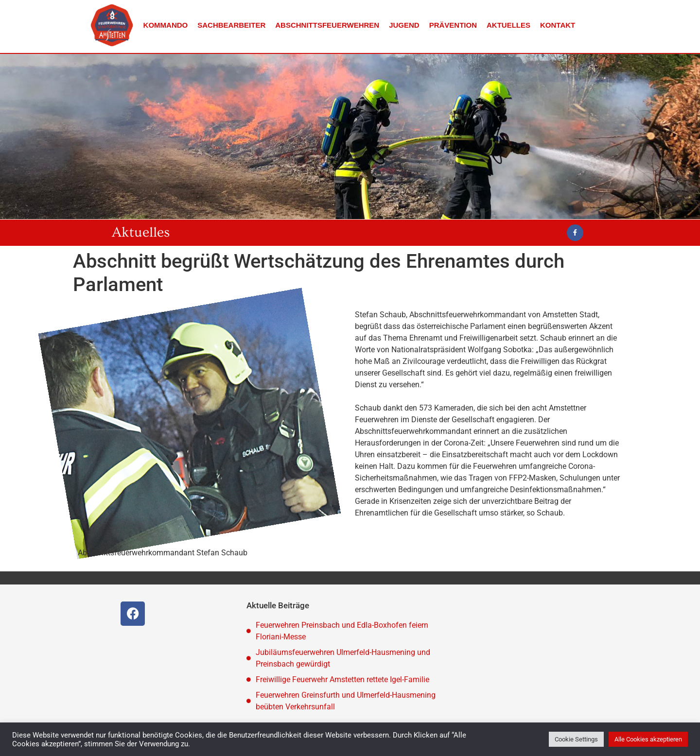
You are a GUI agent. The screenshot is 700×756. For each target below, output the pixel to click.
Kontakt (558, 25)
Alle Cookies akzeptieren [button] (648, 739)
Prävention (453, 25)
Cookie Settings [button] (576, 739)
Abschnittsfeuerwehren (327, 25)
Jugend (404, 25)
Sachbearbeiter (231, 25)
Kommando (166, 25)
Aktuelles (508, 25)
